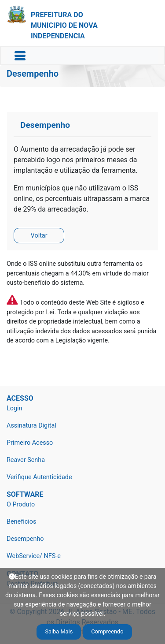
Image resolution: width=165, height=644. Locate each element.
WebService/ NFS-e (34, 556)
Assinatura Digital (31, 426)
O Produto (21, 504)
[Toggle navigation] (20, 56)
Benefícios (21, 522)
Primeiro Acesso (30, 443)
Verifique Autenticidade (39, 477)
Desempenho (25, 539)
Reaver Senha (26, 460)
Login (15, 408)
